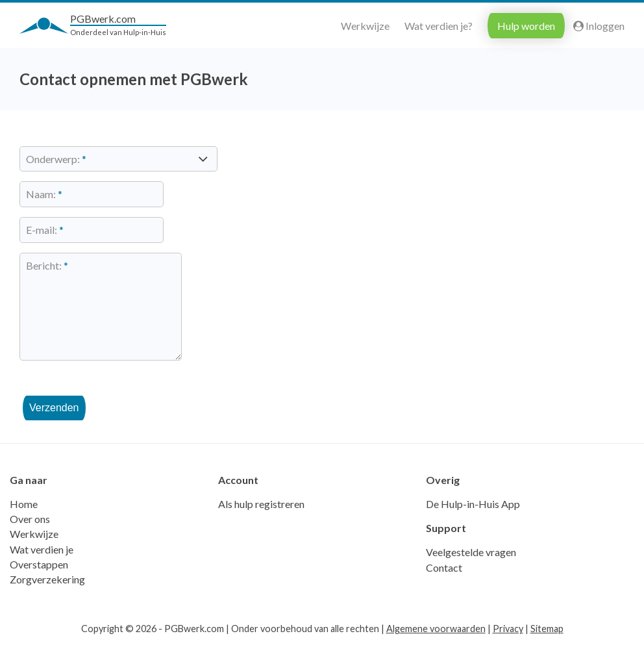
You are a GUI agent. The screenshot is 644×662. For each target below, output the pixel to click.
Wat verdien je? (439, 26)
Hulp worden (526, 26)
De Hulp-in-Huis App (473, 525)
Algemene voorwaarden (436, 649)
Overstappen (39, 585)
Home (24, 525)
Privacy (508, 649)
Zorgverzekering (47, 600)
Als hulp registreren (261, 525)
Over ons (30, 540)
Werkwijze (365, 26)
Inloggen (599, 26)
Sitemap (547, 649)
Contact (444, 588)
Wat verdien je (42, 570)
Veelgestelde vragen (471, 573)
